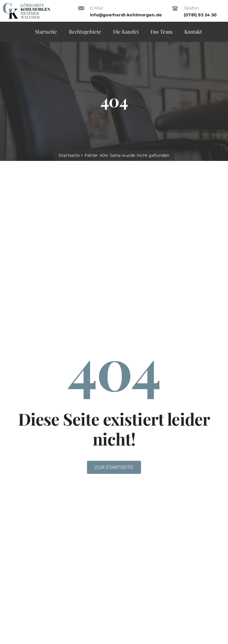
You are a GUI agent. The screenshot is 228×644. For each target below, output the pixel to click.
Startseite (69, 155)
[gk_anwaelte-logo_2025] (27, 5)
